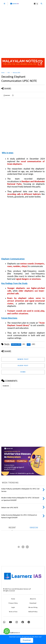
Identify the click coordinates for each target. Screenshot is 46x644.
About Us (33, 599)
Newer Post (23, 359)
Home (3, 73)
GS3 (9, 73)
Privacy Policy (13, 603)
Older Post (23, 366)
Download (27, 640)
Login (13, 607)
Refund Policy (33, 612)
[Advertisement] (23, 31)
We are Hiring (33, 607)
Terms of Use (13, 612)
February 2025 (16, 73)
